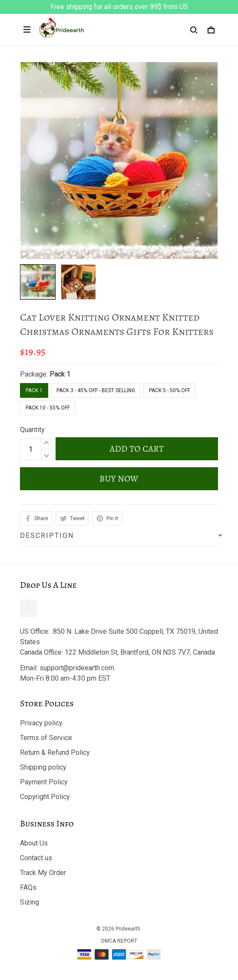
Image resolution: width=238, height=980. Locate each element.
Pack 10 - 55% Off (48, 408)
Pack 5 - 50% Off (170, 390)
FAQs (28, 887)
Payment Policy (44, 782)
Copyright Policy (45, 797)
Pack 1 (60, 374)
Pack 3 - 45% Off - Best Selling (96, 390)
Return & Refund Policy (55, 752)
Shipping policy (43, 767)
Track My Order (43, 873)
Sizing (30, 902)
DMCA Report (119, 941)
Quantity (32, 430)
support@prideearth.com (77, 668)
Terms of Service (46, 738)
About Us (34, 843)
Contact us (36, 858)
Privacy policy (41, 723)
